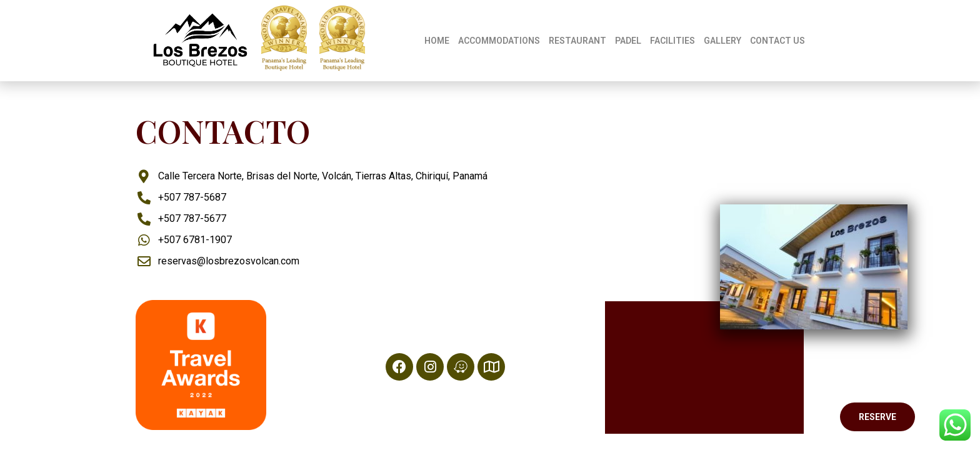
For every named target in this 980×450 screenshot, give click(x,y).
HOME (437, 41)
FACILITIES (672, 41)
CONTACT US (777, 41)
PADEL (628, 41)
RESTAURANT (577, 41)
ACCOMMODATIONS (499, 41)
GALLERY (722, 41)
